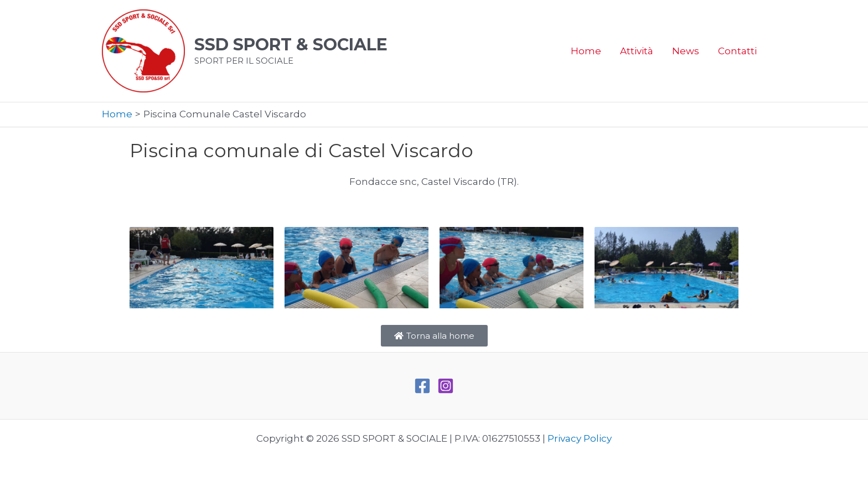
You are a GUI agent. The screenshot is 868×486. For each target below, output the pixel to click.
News (686, 51)
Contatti (737, 51)
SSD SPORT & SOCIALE (291, 45)
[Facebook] (422, 386)
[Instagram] (446, 386)
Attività (637, 51)
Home (586, 51)
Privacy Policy (580, 438)
